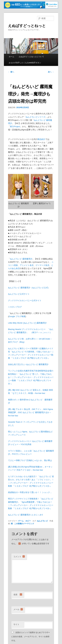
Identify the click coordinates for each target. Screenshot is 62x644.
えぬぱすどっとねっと (27, 26)
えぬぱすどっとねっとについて (31, 57)
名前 (18, 595)
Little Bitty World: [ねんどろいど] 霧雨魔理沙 (27, 323)
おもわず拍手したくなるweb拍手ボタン (25, 63)
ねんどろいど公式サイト (19, 294)
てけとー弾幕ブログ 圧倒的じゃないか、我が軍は (30, 460)
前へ (11, 72)
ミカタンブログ (15, 307)
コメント (19, 557)
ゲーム (21, 521)
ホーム (11, 57)
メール (18, 610)
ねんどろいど (42, 521)
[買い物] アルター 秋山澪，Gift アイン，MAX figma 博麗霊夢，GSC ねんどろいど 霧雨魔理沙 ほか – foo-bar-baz (30, 412)
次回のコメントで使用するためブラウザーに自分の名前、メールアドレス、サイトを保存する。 (31, 637)
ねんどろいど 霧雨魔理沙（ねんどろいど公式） (29, 288)
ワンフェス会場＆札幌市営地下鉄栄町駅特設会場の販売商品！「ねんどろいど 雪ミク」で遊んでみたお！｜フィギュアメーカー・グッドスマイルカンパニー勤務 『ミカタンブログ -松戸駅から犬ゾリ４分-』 (31, 377)
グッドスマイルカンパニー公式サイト (25, 300)
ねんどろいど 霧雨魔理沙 (21, 259)
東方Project (15, 127)
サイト (16, 624)
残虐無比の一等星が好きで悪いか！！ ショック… (30, 492)
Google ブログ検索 (17, 316)
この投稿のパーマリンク (24, 524)
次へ (51, 72)
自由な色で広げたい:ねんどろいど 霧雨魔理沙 (28, 364)
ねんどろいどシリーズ (36, 117)
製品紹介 (41, 139)
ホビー (28, 521)
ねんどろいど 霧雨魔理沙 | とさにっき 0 (25, 515)
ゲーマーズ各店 (42, 265)
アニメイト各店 (27, 265)
